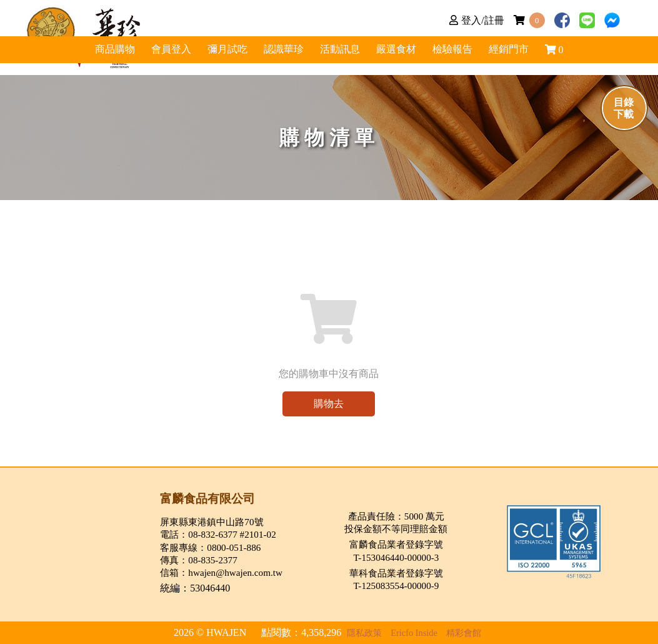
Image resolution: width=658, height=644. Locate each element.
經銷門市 (601, 57)
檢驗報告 (539, 57)
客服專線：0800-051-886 (210, 547)
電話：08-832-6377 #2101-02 (218, 534)
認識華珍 (414, 57)
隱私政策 (364, 633)
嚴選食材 (476, 57)
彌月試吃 (289, 57)
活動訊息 (351, 57)
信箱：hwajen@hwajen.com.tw (221, 572)
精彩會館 (464, 633)
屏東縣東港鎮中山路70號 (212, 522)
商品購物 (226, 57)
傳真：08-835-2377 (198, 560)
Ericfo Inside (414, 633)
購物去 (329, 404)
